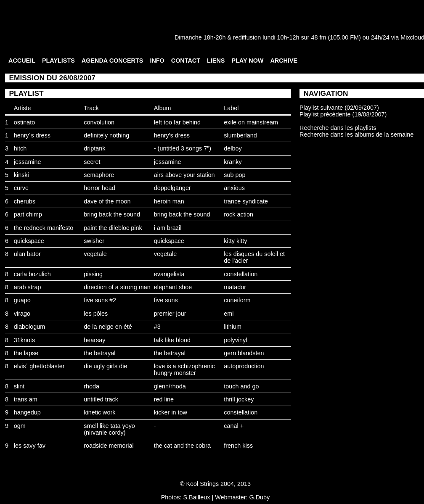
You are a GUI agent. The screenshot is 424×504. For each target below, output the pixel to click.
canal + (234, 426)
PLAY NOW (247, 61)
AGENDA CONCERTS (113, 61)
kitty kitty (235, 241)
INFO (157, 61)
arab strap (28, 287)
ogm (20, 426)
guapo (22, 300)
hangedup (27, 412)
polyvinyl (235, 340)
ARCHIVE (284, 61)
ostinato (24, 122)
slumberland (240, 135)
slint (19, 386)
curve (21, 188)
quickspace (29, 241)
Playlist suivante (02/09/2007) (339, 108)
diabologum (29, 327)
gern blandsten (244, 353)
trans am (26, 399)
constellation (241, 274)
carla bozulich (32, 274)
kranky (233, 162)
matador (235, 287)
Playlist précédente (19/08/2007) (343, 114)
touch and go (241, 386)
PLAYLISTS (58, 61)
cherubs (25, 201)
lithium (233, 327)
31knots (24, 340)
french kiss (238, 446)
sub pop (235, 175)
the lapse (26, 353)
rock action (238, 214)
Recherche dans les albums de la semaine (356, 135)
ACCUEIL (22, 61)
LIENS (216, 61)
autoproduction (244, 366)
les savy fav (30, 446)
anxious (234, 188)
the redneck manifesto (44, 228)
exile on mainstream (251, 122)
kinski (21, 175)
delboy (233, 148)
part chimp (28, 214)
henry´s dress (32, 135)
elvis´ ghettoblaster (39, 366)
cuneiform (237, 300)
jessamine (28, 162)
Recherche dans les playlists (338, 128)
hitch (20, 148)
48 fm (318, 37)
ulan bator (27, 254)
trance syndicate (246, 201)
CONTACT (186, 61)
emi (229, 314)
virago (22, 314)
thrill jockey (239, 399)
